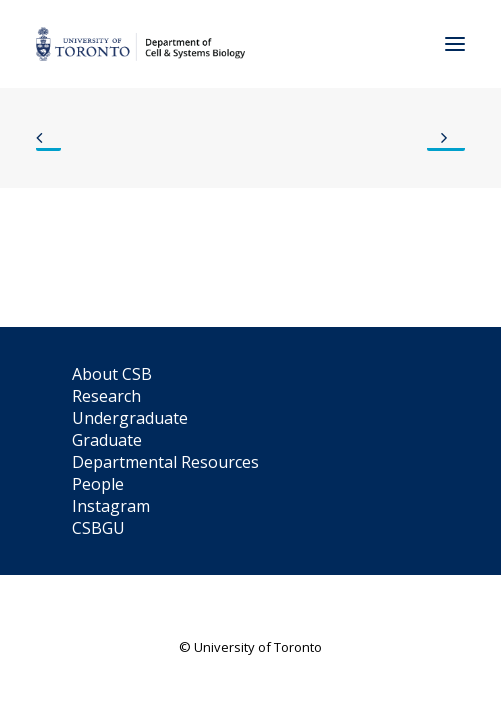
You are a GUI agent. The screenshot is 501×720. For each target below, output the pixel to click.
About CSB (112, 374)
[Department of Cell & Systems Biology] (140, 44)
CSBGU (98, 528)
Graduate (107, 440)
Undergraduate (130, 418)
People (98, 484)
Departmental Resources (165, 462)
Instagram (111, 506)
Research (106, 396)
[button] (455, 44)
